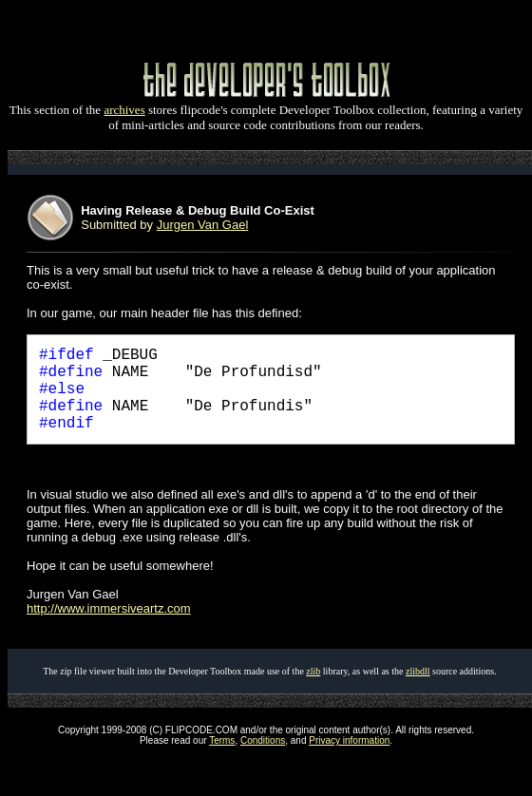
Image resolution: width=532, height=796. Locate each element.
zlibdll (418, 671)
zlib (313, 671)
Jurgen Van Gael (203, 225)
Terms (222, 740)
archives (124, 110)
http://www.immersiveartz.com (109, 608)
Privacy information (349, 740)
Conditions (263, 740)
